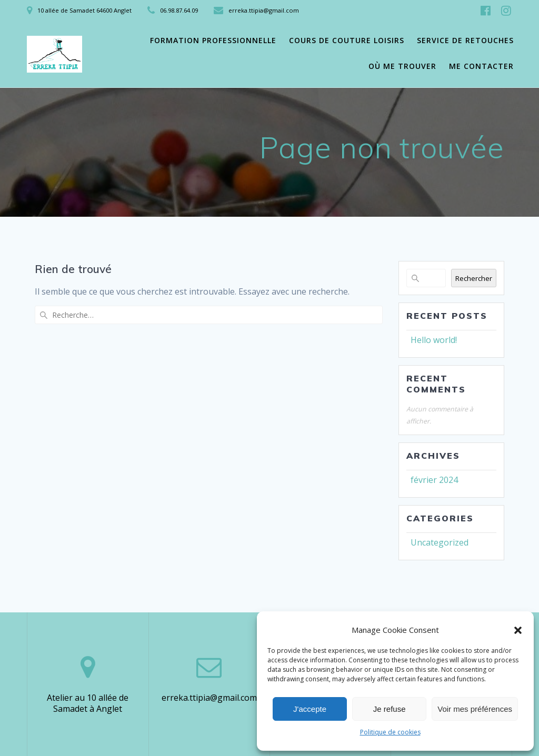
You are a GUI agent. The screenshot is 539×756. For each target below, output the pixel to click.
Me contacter (481, 66)
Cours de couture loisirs (347, 40)
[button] (518, 630)
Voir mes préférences (475, 709)
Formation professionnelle (213, 40)
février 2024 (434, 480)
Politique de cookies (390, 732)
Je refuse (390, 709)
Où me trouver (402, 66)
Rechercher (474, 278)
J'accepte (310, 709)
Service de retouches (465, 40)
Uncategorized (440, 542)
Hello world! (434, 340)
